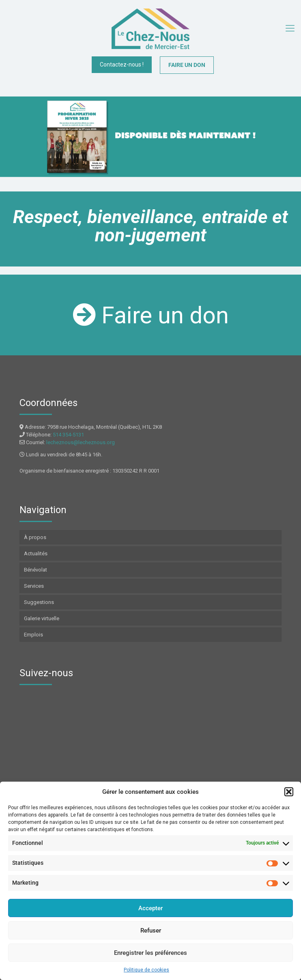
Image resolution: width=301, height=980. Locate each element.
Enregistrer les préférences (150, 953)
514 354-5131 (68, 435)
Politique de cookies (146, 970)
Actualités (36, 553)
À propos (35, 537)
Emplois (33, 635)
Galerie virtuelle (42, 618)
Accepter (150, 908)
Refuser (151, 931)
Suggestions (39, 602)
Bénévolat (35, 570)
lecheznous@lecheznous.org (81, 442)
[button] (289, 792)
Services (34, 586)
